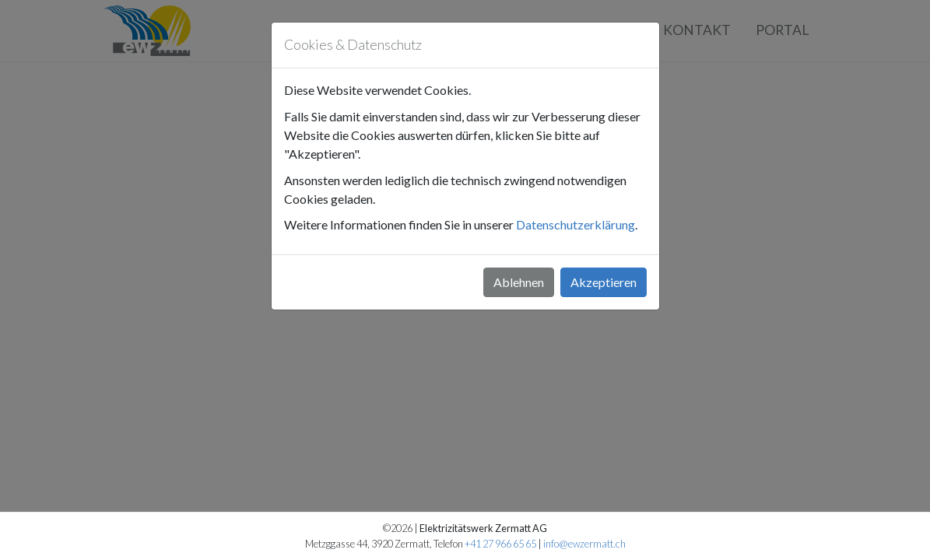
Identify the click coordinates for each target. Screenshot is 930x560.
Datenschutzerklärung (576, 224)
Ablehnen (519, 282)
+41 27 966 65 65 (500, 544)
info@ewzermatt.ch (584, 544)
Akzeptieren (604, 282)
